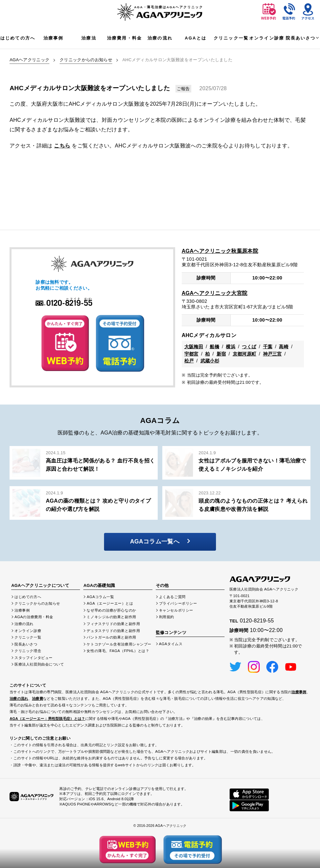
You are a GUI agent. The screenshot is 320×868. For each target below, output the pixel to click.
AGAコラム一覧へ (160, 541)
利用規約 (167, 617)
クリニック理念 (28, 651)
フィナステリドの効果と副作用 (113, 624)
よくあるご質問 (172, 597)
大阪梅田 (194, 347)
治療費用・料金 (124, 38)
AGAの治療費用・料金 (34, 617)
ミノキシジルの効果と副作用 (111, 617)
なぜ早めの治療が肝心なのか (111, 610)
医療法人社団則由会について (39, 664)
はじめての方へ (18, 38)
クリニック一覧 (231, 38)
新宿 (221, 354)
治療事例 (53, 38)
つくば (249, 347)
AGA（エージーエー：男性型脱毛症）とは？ (47, 719)
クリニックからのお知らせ (86, 60)
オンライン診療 (267, 38)
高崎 (284, 347)
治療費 (38, 698)
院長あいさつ (301, 38)
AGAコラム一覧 (100, 597)
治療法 (89, 38)
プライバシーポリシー (178, 603)
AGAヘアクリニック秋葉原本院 (220, 251)
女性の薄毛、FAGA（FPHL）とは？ (118, 651)
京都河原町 (245, 354)
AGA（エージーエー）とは (110, 603)
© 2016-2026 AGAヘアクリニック (160, 826)
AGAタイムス (171, 644)
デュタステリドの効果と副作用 (113, 631)
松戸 (189, 361)
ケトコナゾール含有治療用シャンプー (119, 644)
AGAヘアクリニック (29, 60)
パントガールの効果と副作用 (111, 637)
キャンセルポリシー (176, 610)
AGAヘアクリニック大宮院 (215, 293)
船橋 (214, 347)
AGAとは (196, 38)
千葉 (268, 347)
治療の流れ (160, 38)
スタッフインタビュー (34, 658)
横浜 (231, 347)
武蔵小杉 (210, 361)
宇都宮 (191, 354)
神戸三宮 (272, 354)
